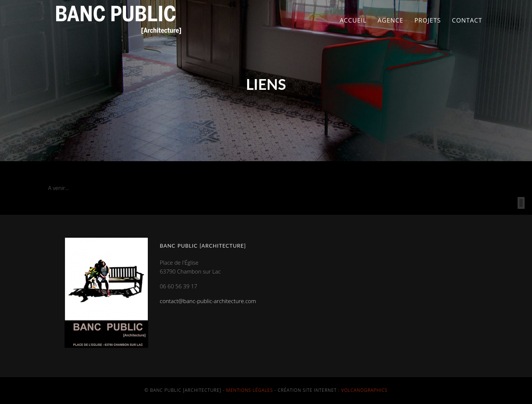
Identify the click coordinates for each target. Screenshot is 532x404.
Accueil (353, 20)
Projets (428, 20)
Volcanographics (364, 390)
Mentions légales (249, 390)
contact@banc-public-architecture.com (208, 301)
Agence (391, 20)
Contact (467, 20)
